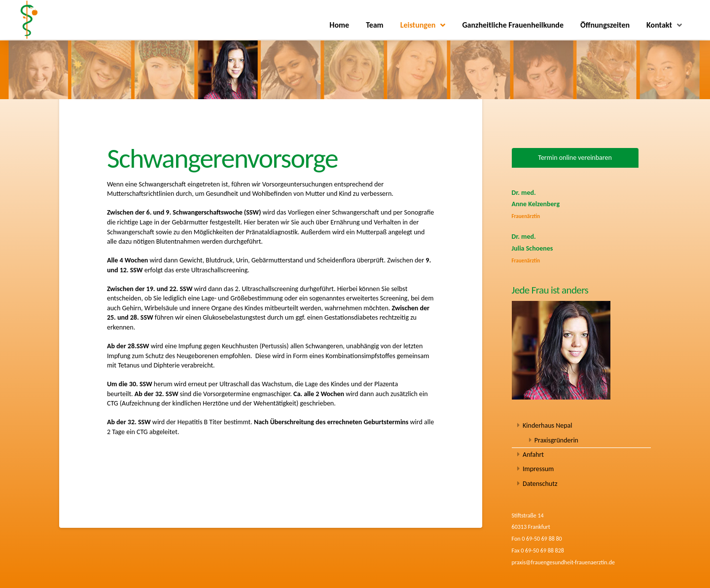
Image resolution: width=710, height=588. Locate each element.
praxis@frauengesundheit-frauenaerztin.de (563, 562)
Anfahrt (533, 455)
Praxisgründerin (556, 440)
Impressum (538, 469)
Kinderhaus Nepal (547, 425)
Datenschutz (540, 484)
